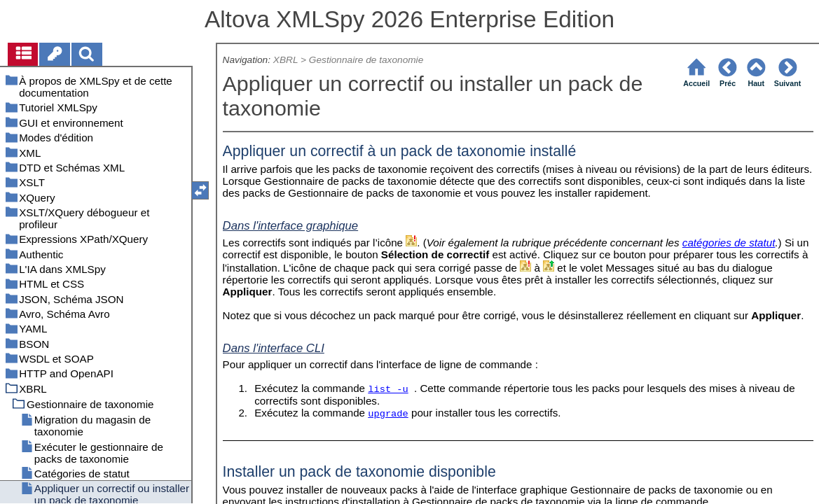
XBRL (285, 60)
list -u (388, 390)
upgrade (388, 414)
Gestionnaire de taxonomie (366, 60)
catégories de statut (729, 243)
